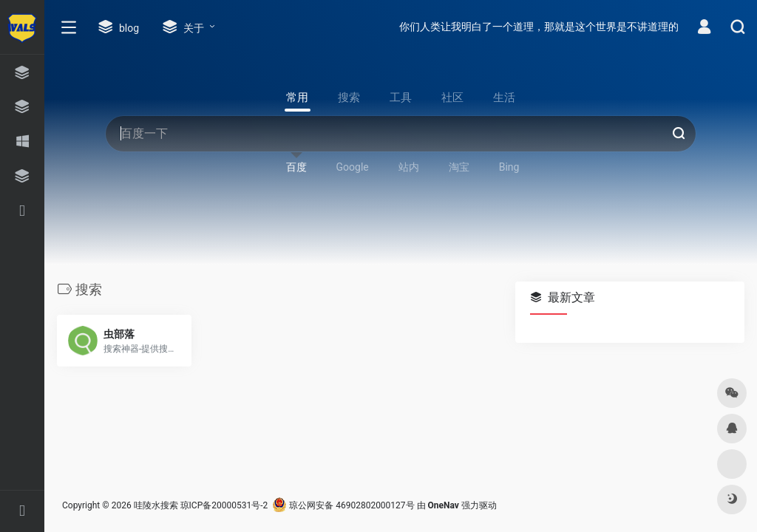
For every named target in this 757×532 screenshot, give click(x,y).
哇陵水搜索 (156, 505)
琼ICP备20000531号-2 (224, 505)
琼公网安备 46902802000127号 (343, 505)
